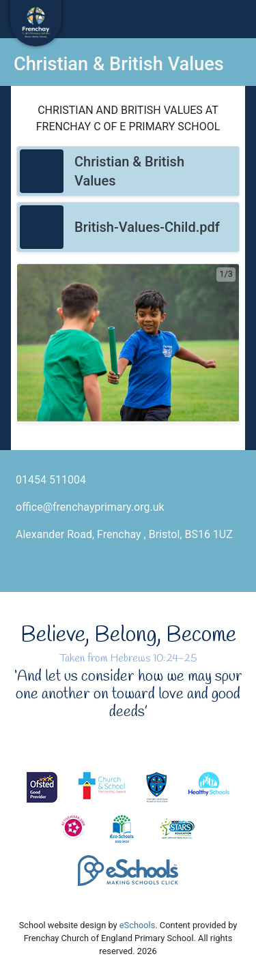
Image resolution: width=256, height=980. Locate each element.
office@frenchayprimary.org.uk (90, 507)
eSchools (137, 925)
